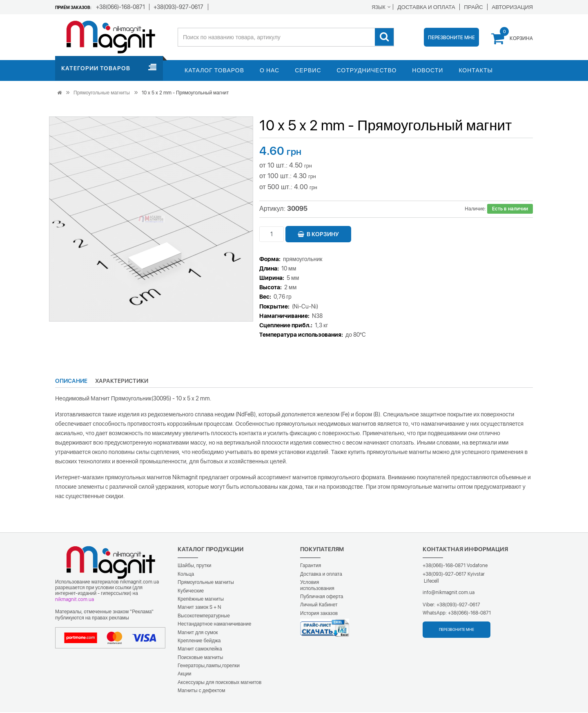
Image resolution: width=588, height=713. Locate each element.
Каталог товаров (214, 71)
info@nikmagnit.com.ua (449, 593)
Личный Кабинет (319, 606)
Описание (71, 382)
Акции (185, 675)
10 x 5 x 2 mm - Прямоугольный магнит (185, 94)
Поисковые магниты (200, 658)
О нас (269, 71)
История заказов (319, 614)
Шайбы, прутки (194, 566)
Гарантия (311, 566)
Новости (428, 71)
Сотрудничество (367, 71)
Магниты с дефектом (202, 691)
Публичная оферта (322, 597)
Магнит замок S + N (199, 608)
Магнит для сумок (198, 633)
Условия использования (317, 586)
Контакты (476, 71)
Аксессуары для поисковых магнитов (219, 683)
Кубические (191, 592)
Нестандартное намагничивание (214, 625)
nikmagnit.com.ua (75, 600)
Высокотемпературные (204, 617)
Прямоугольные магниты (102, 94)
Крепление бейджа (199, 641)
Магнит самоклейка (200, 650)
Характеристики (122, 382)
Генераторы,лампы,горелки (209, 666)
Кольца (186, 575)
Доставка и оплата (321, 575)
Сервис (308, 71)
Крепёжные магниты (201, 600)
